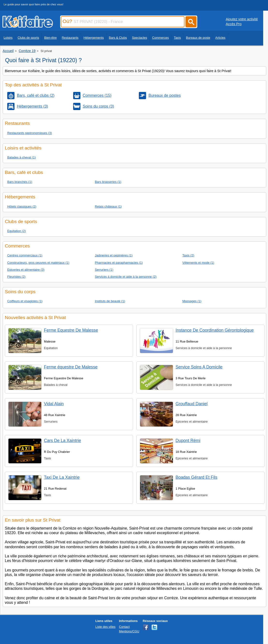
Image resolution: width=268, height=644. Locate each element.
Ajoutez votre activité (242, 19)
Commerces (160, 38)
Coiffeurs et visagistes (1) (25, 301)
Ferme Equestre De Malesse (71, 330)
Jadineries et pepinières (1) (114, 255)
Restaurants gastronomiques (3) (30, 133)
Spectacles (139, 38)
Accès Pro (234, 24)
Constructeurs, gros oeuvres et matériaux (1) (38, 263)
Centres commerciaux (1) (25, 255)
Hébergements (94, 38)
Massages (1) (192, 301)
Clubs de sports (28, 38)
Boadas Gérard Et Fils (196, 477)
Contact (124, 627)
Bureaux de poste (198, 38)
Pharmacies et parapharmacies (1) (119, 263)
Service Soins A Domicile (199, 367)
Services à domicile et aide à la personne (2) (126, 277)
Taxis (177, 38)
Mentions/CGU (129, 631)
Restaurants (70, 38)
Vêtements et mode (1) (198, 263)
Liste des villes (105, 627)
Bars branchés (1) (20, 182)
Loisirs (8, 38)
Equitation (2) (17, 231)
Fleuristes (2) (16, 277)
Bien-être (50, 38)
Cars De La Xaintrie (63, 441)
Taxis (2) (188, 255)
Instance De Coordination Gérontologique (215, 330)
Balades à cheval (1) (21, 157)
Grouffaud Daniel (192, 404)
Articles (220, 38)
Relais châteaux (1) (108, 206)
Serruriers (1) (104, 270)
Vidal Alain (54, 404)
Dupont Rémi (188, 441)
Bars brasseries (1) (108, 182)
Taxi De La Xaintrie (62, 477)
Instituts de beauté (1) (110, 301)
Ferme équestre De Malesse (71, 367)
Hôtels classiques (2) (22, 206)
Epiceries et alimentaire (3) (26, 270)
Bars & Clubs (118, 38)
